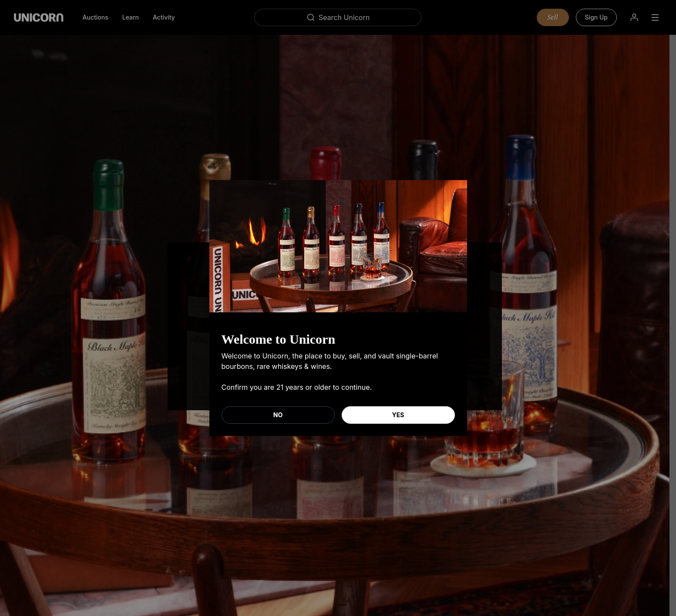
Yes (398, 415)
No (278, 415)
